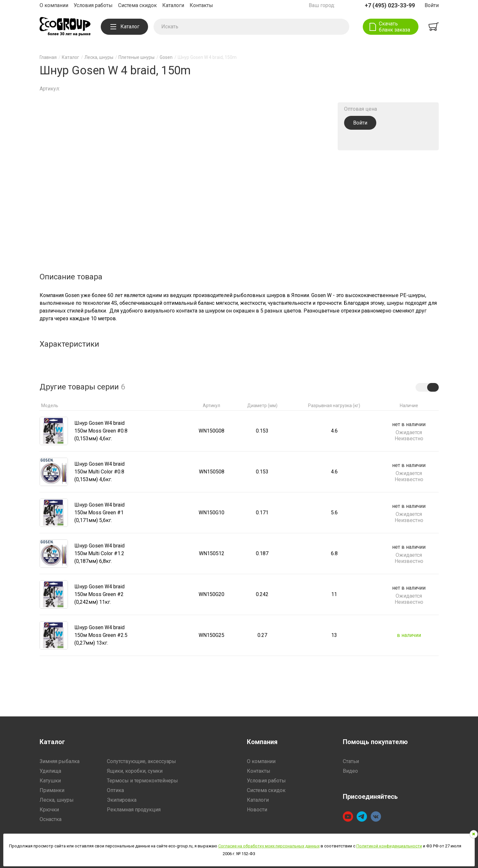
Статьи (351, 761)
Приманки (52, 790)
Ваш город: (322, 5)
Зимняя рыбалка (60, 761)
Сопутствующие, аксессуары (141, 761)
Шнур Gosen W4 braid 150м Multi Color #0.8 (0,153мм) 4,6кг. (99, 472)
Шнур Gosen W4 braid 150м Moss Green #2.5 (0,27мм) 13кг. (101, 635)
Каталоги (173, 5)
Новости (257, 810)
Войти (432, 5)
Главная (48, 57)
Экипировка (122, 800)
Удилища (50, 771)
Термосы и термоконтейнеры (142, 781)
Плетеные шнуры (136, 57)
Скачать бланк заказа (394, 27)
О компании (54, 5)
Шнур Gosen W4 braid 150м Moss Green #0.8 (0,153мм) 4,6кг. (101, 431)
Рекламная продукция (134, 810)
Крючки (49, 810)
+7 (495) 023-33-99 (390, 5)
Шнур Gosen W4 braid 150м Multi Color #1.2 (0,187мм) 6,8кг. (99, 553)
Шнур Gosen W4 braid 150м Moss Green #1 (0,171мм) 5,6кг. (99, 513)
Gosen (166, 57)
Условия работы (93, 5)
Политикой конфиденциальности (389, 846)
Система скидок (137, 5)
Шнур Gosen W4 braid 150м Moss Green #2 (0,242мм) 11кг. (99, 594)
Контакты (201, 5)
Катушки (50, 781)
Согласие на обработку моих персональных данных (269, 846)
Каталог (125, 27)
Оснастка (51, 819)
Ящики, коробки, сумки (135, 771)
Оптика (115, 790)
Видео (350, 771)
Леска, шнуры (99, 57)
